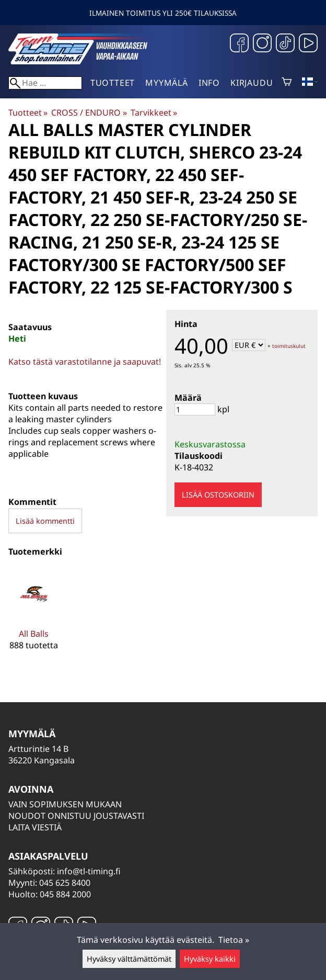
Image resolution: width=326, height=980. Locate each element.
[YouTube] (308, 44)
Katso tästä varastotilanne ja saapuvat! (85, 362)
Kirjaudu (252, 83)
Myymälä (167, 83)
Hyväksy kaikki (210, 959)
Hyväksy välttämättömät (129, 959)
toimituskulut (289, 346)
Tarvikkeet (154, 112)
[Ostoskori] (287, 83)
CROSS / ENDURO (89, 112)
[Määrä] (195, 409)
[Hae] (45, 83)
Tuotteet (113, 83)
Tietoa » (234, 940)
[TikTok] (285, 44)
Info (209, 83)
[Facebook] (239, 44)
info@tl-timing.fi (89, 871)
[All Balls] (34, 617)
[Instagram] (262, 44)
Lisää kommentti (45, 521)
